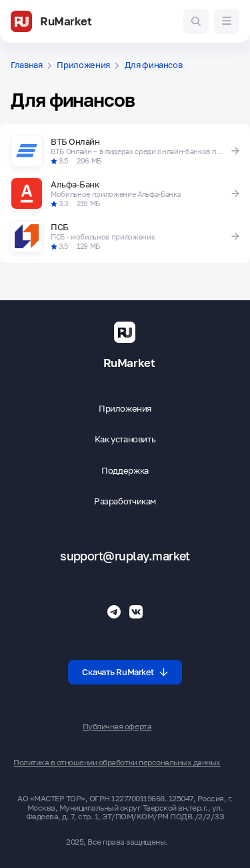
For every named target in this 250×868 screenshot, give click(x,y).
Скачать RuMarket (125, 672)
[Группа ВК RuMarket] (136, 612)
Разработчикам (125, 501)
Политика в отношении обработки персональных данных (117, 763)
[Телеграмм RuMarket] (114, 612)
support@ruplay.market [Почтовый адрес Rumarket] (125, 556)
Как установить (125, 439)
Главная (27, 65)
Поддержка (125, 471)
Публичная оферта (117, 727)
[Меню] (227, 21)
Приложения (83, 65)
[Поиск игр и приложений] (196, 21)
